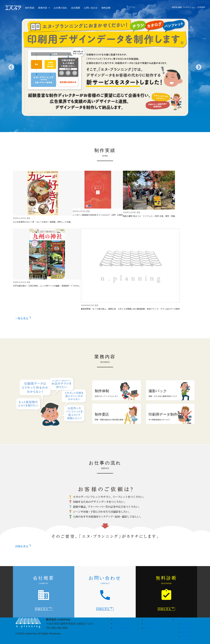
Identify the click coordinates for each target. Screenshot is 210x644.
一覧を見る (24, 318)
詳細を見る (24, 546)
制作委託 (187, 628)
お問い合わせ (91, 8)
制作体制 (187, 624)
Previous (11, 67)
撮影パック (188, 632)
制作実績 (30, 8)
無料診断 (106, 8)
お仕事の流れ (60, 8)
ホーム (118, 620)
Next (199, 67)
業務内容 (43, 8)
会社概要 (76, 8)
